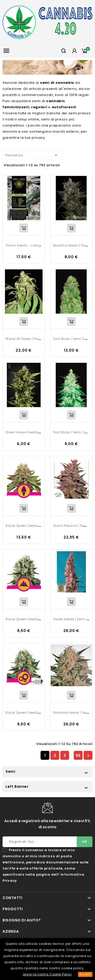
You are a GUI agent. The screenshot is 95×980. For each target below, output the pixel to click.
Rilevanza (32, 155)
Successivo (88, 755)
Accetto (85, 974)
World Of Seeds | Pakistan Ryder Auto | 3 (39, 339)
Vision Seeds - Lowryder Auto (30, 245)
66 (78, 755)
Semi (10, 771)
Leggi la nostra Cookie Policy (47, 974)
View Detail (24, 228)
